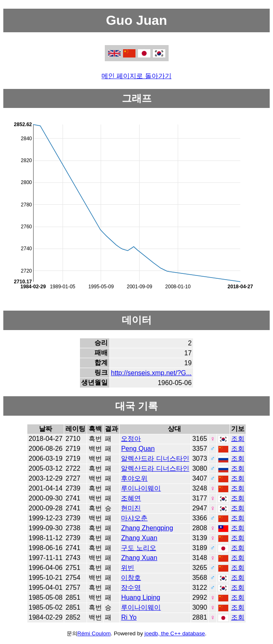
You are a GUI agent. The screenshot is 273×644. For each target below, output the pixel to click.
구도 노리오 (138, 548)
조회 (238, 439)
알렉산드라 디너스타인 (155, 458)
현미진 (131, 508)
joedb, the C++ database (175, 633)
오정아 (131, 439)
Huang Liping (140, 597)
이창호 (131, 578)
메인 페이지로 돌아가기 (136, 76)
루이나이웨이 (141, 488)
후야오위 (134, 478)
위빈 (128, 568)
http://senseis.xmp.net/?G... (151, 373)
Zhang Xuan (139, 538)
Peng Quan (138, 449)
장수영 (131, 588)
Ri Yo (129, 617)
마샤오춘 (134, 518)
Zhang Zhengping (147, 528)
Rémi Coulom (94, 633)
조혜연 (131, 498)
